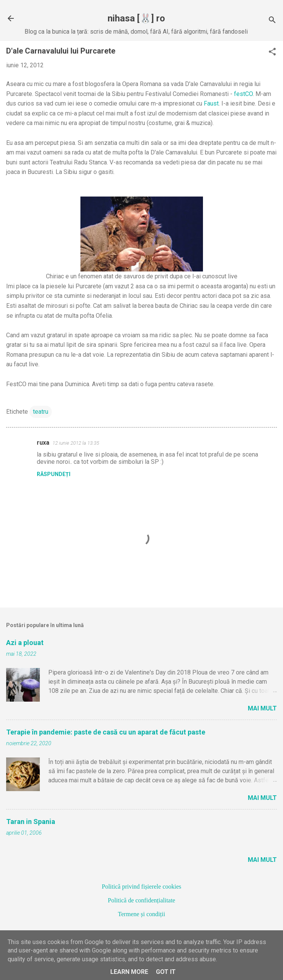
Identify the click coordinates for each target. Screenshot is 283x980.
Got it (166, 972)
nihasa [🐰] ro (136, 18)
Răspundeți (54, 474)
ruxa (43, 443)
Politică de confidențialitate (142, 900)
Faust (211, 103)
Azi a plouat (25, 643)
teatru (41, 412)
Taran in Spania (31, 822)
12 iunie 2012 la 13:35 (76, 443)
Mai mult (262, 708)
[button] (272, 52)
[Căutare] (272, 21)
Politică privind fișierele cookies (142, 887)
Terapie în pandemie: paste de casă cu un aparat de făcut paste (106, 732)
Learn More (129, 972)
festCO (243, 94)
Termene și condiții (141, 914)
